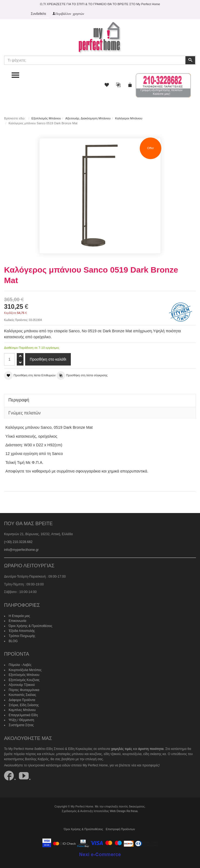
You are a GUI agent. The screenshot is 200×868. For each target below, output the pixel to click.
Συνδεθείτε (39, 14)
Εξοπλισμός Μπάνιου (46, 118)
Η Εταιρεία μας (19, 616)
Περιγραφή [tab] (19, 400)
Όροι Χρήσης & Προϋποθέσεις (31, 626)
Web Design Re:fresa (124, 811)
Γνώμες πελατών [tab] (25, 413)
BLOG (13, 641)
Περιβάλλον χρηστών (70, 14)
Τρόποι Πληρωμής (22, 636)
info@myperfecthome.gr (21, 550)
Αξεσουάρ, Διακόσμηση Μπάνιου (88, 118)
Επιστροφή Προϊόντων (120, 829)
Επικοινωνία (17, 621)
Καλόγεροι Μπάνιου (129, 118)
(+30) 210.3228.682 (18, 542)
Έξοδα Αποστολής (22, 631)
